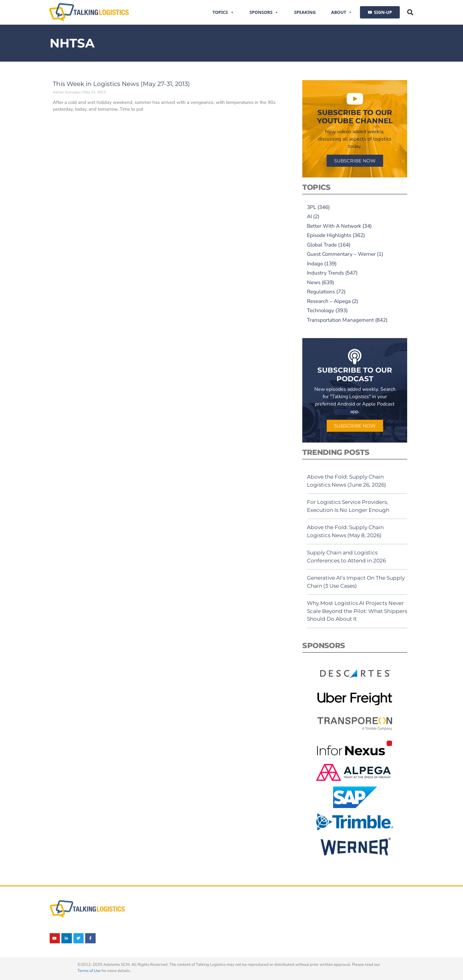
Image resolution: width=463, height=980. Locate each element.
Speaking (305, 12)
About (342, 12)
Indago (315, 264)
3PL (312, 207)
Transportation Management (340, 320)
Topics (223, 12)
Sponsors (264, 12)
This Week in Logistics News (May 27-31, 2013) (121, 84)
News (314, 282)
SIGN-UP (383, 12)
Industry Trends (325, 273)
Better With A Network (334, 226)
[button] (410, 12)
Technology (320, 310)
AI (309, 216)
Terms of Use (89, 971)
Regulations (321, 292)
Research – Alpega (329, 301)
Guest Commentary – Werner (341, 254)
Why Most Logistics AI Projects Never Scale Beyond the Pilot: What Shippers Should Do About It (357, 611)
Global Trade (322, 245)
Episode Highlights (329, 235)
